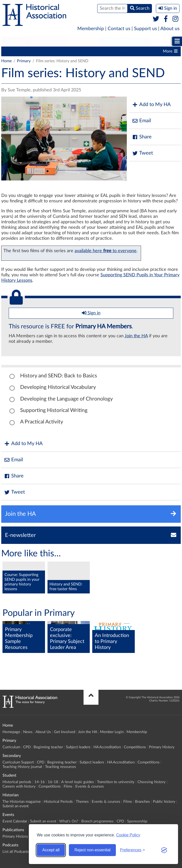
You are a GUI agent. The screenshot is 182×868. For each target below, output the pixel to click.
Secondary (50, 41)
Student (84, 41)
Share (142, 137)
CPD (35, 51)
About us (170, 29)
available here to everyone (106, 251)
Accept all (51, 850)
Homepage (11, 732)
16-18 (53, 782)
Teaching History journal (22, 767)
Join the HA (136, 336)
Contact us (119, 29)
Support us (145, 29)
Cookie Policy (128, 835)
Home (6, 61)
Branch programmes (97, 821)
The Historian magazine (22, 802)
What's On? (69, 821)
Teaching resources (61, 767)
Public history (164, 802)
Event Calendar (15, 821)
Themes (82, 802)
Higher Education (125, 41)
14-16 (40, 782)
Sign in (91, 313)
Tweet (142, 153)
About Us (43, 732)
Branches (142, 802)
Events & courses (90, 786)
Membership (91, 29)
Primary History (162, 747)
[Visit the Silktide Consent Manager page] (164, 850)
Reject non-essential (92, 850)
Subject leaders (99, 51)
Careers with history (19, 786)
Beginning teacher (62, 51)
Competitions (135, 747)
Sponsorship (137, 821)
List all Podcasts (16, 852)
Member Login (112, 732)
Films (68, 786)
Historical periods (17, 782)
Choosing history (152, 782)
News (28, 732)
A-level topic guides (78, 782)
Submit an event (16, 806)
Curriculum (14, 51)
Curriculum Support (18, 762)
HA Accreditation (134, 51)
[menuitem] (16, 42)
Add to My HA (151, 105)
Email (141, 121)
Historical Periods (58, 802)
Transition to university (116, 782)
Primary (16, 41)
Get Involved (65, 732)
